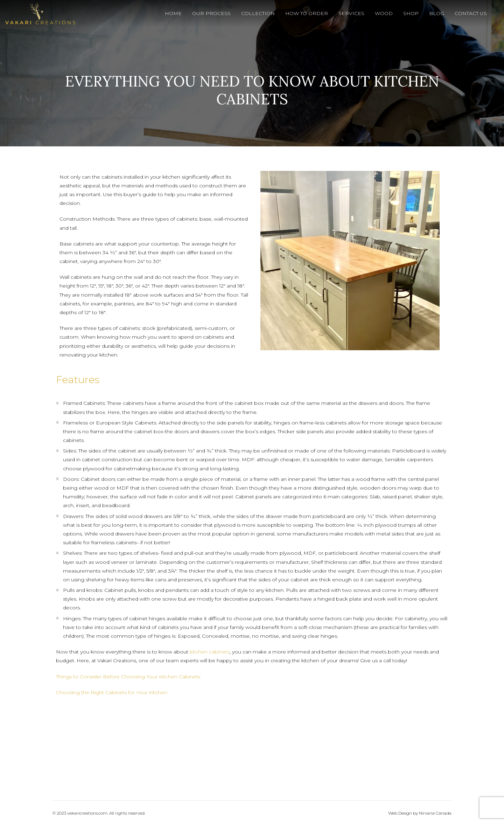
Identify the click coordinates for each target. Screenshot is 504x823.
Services (351, 13)
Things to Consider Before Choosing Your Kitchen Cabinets (128, 677)
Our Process (211, 13)
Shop (411, 13)
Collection (258, 13)
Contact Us (471, 13)
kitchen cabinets (210, 652)
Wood (384, 13)
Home (173, 13)
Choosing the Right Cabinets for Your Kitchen (112, 692)
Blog (437, 13)
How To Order (307, 13)
